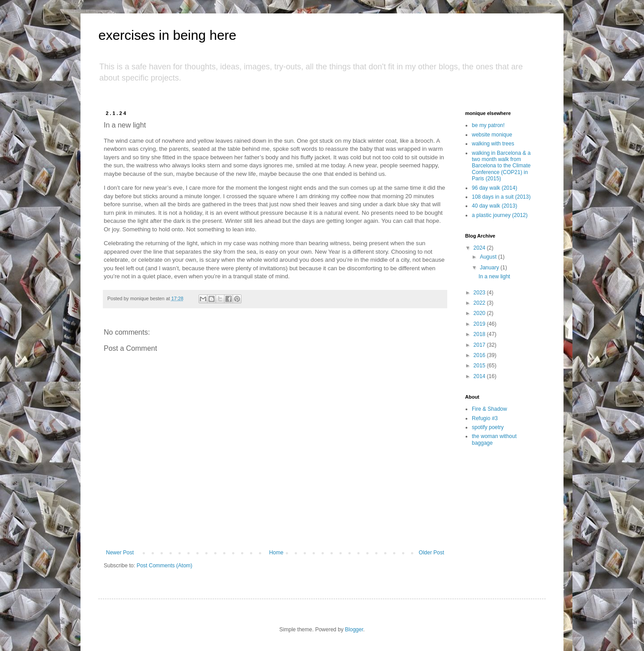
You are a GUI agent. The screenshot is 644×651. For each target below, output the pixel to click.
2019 (480, 324)
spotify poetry (488, 427)
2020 (480, 313)
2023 (480, 293)
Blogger (354, 630)
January (490, 268)
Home (276, 553)
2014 (480, 376)
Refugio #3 (485, 418)
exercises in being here (167, 35)
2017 (480, 345)
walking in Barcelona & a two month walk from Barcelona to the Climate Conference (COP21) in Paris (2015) (501, 166)
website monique (492, 135)
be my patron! (488, 125)
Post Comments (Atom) (164, 566)
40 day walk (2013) (494, 206)
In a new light (494, 277)
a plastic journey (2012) (500, 215)
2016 (480, 355)
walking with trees (493, 144)
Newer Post (120, 553)
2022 (480, 303)
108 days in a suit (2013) (501, 197)
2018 (480, 334)
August (489, 257)
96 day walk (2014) (494, 188)
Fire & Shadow (489, 409)
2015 (480, 366)
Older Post (431, 553)
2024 (480, 248)
